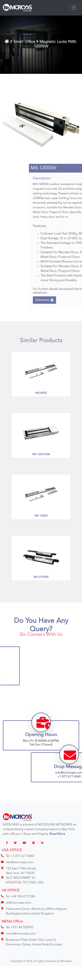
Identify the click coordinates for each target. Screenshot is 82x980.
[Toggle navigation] (74, 8)
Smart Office (25, 42)
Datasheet (64, 300)
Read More (57, 834)
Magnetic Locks (54, 42)
